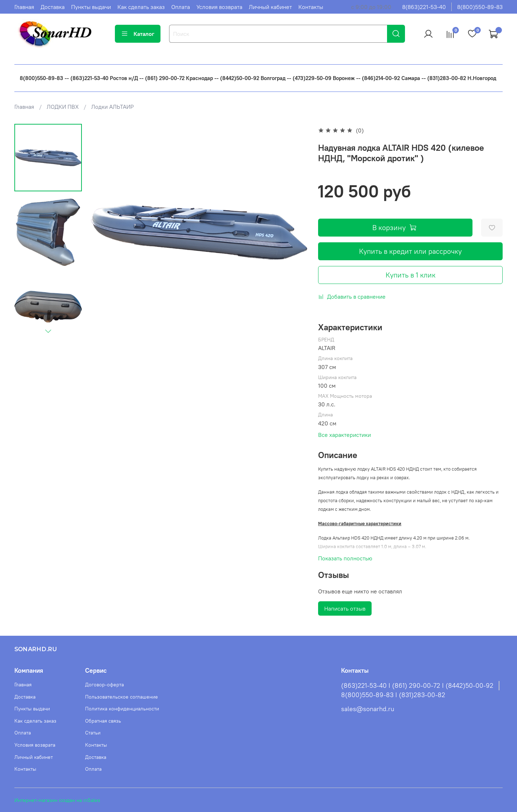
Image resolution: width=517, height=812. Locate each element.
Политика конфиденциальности (122, 709)
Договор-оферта (104, 685)
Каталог (138, 34)
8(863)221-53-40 (424, 7)
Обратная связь (103, 721)
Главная (24, 7)
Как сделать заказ (141, 7)
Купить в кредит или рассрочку (410, 251)
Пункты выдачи (91, 7)
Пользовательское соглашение (122, 697)
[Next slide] (48, 331)
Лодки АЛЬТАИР (113, 107)
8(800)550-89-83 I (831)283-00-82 (393, 695)
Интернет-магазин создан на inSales (57, 800)
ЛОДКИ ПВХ (63, 107)
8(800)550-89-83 (480, 7)
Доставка (53, 7)
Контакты (311, 7)
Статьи (93, 733)
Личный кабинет (270, 7)
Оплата (181, 7)
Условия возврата (219, 7)
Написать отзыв (345, 608)
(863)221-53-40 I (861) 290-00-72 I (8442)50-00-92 (417, 686)
